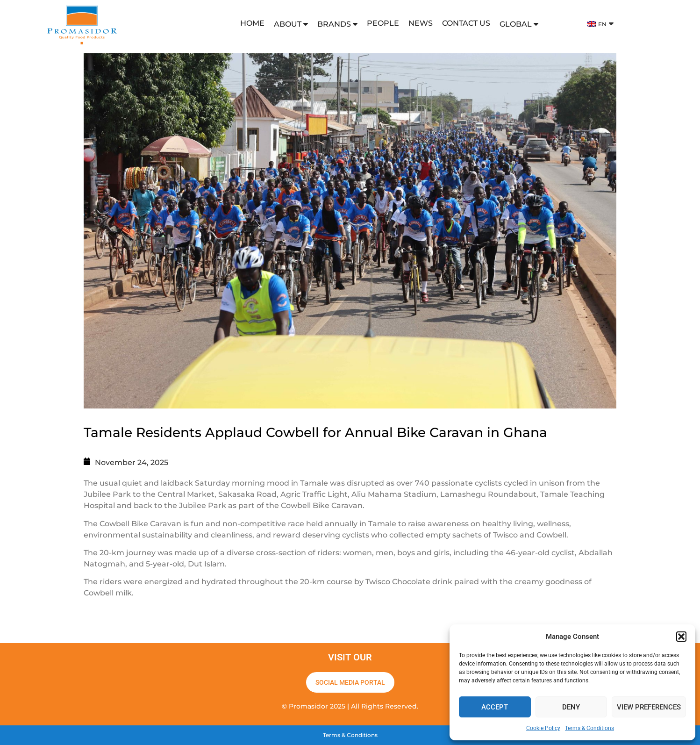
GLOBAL (519, 24)
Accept (495, 707)
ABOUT (291, 24)
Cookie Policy (543, 728)
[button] (681, 637)
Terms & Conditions (589, 728)
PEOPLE (383, 23)
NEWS (421, 23)
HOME (252, 23)
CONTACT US (466, 23)
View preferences (649, 707)
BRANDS (337, 24)
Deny (571, 707)
